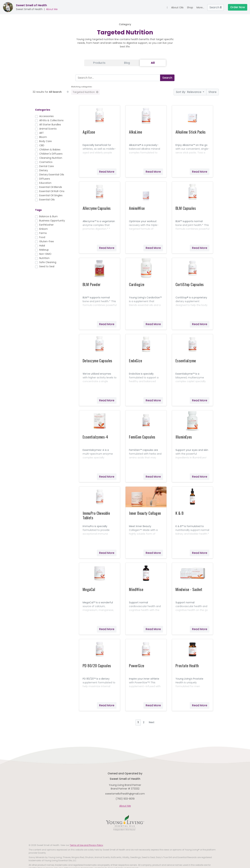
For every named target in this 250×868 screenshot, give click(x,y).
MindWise (136, 589)
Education (45, 183)
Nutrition (44, 258)
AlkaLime (136, 132)
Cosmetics (46, 162)
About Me (52, 9)
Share (212, 92)
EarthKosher (46, 225)
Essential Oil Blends (51, 187)
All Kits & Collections (51, 120)
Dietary (44, 170)
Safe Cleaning (48, 262)
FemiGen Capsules (142, 437)
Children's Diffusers (51, 154)
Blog (127, 63)
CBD (42, 145)
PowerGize (137, 666)
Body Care (45, 141)
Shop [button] (190, 7)
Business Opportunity (52, 221)
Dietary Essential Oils (52, 175)
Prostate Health (187, 666)
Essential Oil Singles (51, 195)
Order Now (238, 7)
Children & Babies (50, 150)
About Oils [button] (177, 7)
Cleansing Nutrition (51, 158)
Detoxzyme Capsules (97, 361)
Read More (107, 172)
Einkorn (43, 229)
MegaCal (89, 589)
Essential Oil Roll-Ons (52, 191)
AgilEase (89, 132)
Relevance (189, 92)
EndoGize (136, 361)
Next (152, 722)
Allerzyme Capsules (97, 208)
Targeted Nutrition (86, 92)
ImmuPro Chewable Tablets (96, 515)
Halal (42, 246)
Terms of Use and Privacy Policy (86, 845)
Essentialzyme (186, 361)
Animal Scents (48, 129)
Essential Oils (47, 200)
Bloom (43, 137)
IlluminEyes (184, 437)
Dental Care (47, 166)
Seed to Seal (47, 266)
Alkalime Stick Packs (191, 132)
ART (41, 133)
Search (216, 7)
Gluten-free (47, 241)
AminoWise (137, 208)
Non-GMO (45, 254)
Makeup (44, 250)
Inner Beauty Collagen (145, 513)
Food (42, 237)
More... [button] (200, 7)
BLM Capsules (186, 208)
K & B (180, 513)
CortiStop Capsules (190, 284)
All (153, 63)
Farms (43, 233)
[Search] (117, 78)
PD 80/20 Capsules (97, 666)
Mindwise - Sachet (189, 589)
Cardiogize (137, 284)
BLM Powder (92, 284)
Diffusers (45, 179)
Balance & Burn (48, 216)
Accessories (46, 116)
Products (99, 63)
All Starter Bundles (50, 125)
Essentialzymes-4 (95, 437)
